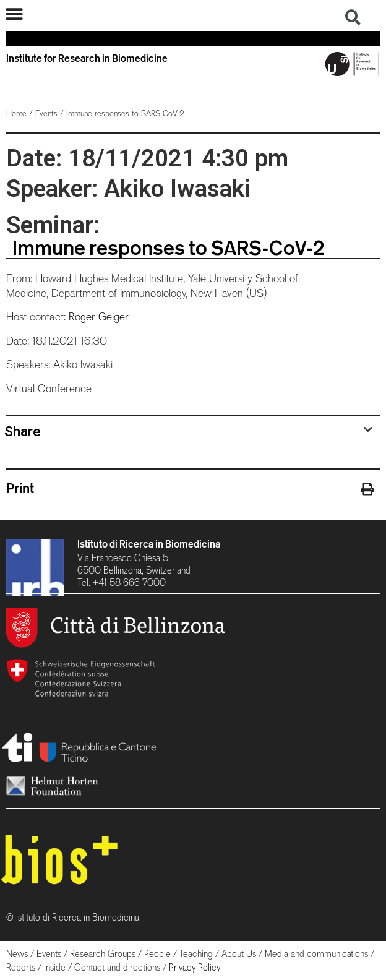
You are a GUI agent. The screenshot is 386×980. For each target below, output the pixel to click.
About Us (239, 954)
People (157, 954)
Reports (21, 967)
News (17, 954)
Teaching (196, 954)
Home (16, 114)
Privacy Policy (195, 967)
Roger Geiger (99, 316)
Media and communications (316, 954)
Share (23, 431)
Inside (55, 967)
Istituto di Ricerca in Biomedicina (149, 544)
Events (46, 114)
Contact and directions (117, 967)
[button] (14, 14)
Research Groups (103, 954)
